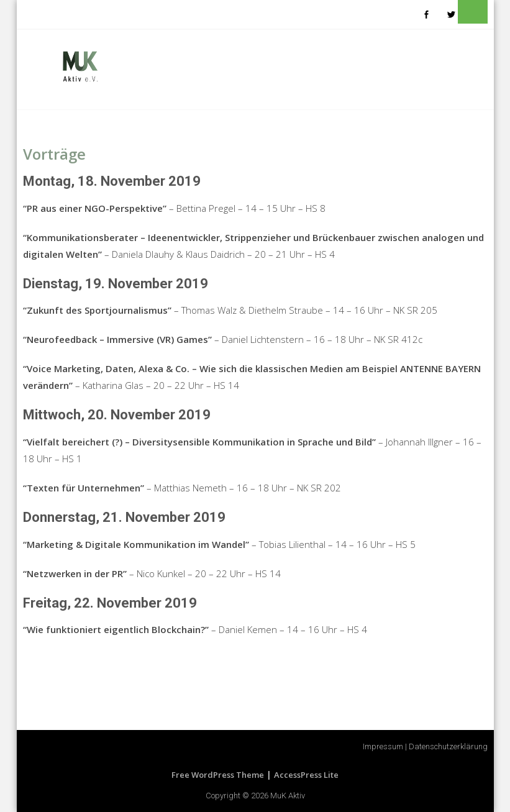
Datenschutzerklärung (448, 746)
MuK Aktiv (288, 796)
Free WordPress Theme (218, 775)
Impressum (383, 746)
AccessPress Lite (306, 775)
